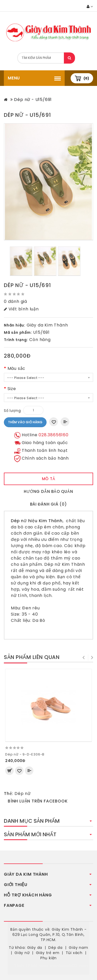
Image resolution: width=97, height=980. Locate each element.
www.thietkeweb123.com (64, 966)
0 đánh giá (16, 301)
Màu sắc (17, 368)
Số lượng (12, 411)
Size (12, 389)
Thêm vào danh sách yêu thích (54, 422)
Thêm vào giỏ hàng (25, 422)
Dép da (55, 948)
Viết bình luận (21, 309)
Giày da (35, 948)
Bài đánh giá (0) (48, 504)
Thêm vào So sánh (65, 422)
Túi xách (74, 953)
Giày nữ (22, 953)
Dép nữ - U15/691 (33, 100)
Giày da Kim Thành (47, 325)
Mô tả (49, 479)
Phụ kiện (48, 958)
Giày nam (78, 948)
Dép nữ (23, 794)
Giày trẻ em (48, 953)
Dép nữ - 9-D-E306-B (25, 754)
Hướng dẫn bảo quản (48, 491)
